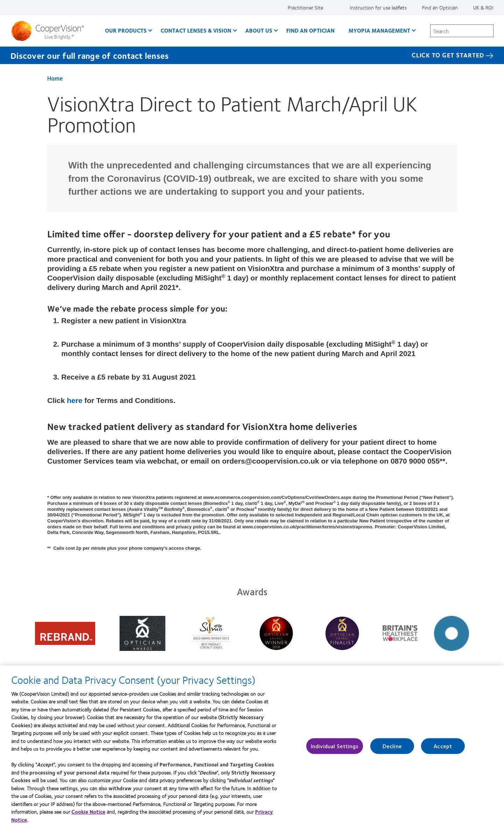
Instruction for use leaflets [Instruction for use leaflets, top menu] (378, 7)
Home (55, 78)
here (76, 400)
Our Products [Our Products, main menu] (126, 30)
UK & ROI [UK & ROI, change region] (483, 7)
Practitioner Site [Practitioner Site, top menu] (305, 7)
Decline (392, 750)
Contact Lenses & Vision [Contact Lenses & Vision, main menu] (196, 30)
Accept (443, 750)
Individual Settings (335, 750)
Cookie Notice (88, 816)
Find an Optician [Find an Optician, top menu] (440, 7)
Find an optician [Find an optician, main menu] (310, 30)
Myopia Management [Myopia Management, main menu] (379, 30)
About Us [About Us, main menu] (259, 30)
